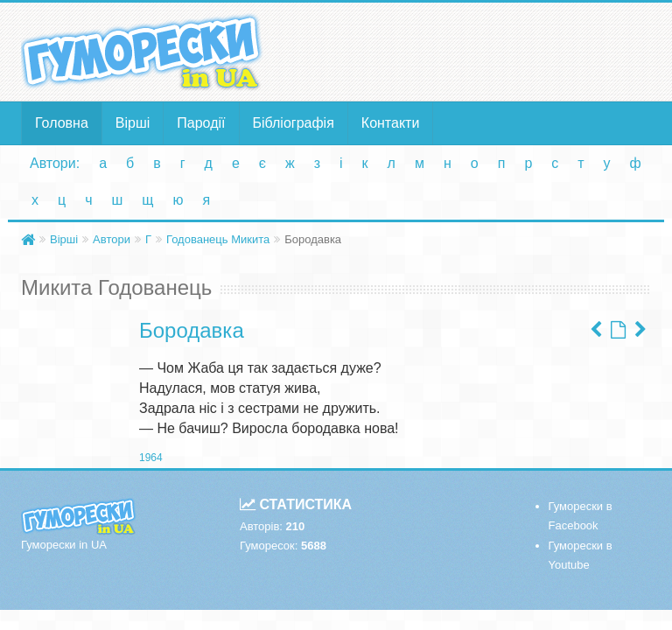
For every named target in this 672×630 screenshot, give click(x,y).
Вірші (133, 123)
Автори (112, 239)
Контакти (391, 123)
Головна (62, 123)
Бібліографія (294, 123)
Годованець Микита (218, 239)
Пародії (201, 123)
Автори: (55, 163)
